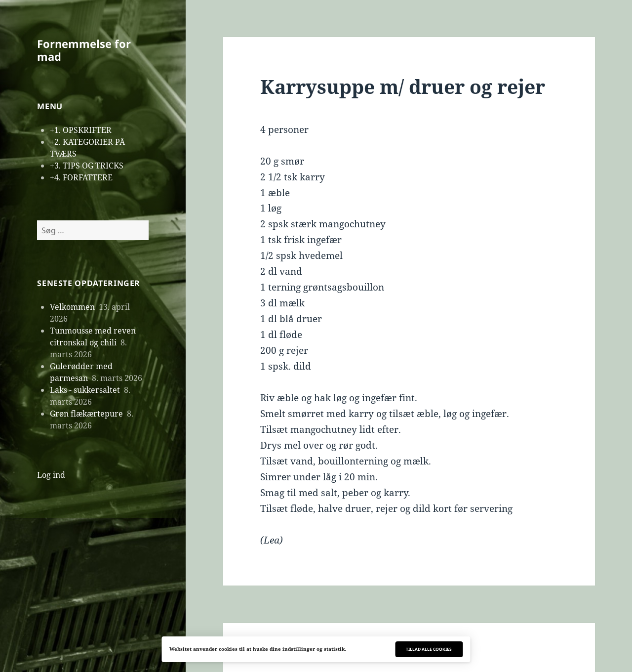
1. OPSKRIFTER (83, 130)
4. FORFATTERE (83, 177)
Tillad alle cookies (429, 649)
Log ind (51, 475)
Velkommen (72, 307)
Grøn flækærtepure (86, 414)
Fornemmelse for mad (84, 50)
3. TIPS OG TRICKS (89, 166)
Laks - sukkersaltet (85, 390)
